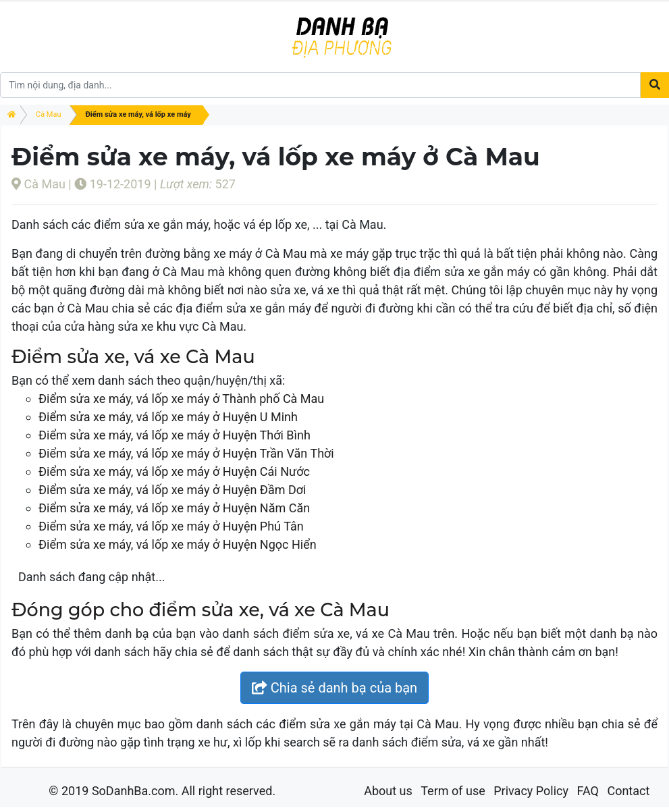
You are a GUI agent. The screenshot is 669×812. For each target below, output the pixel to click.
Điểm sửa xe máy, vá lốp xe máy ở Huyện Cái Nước (174, 471)
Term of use (453, 791)
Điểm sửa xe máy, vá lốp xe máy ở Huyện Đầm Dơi (172, 490)
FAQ (587, 791)
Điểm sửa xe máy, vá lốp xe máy (138, 114)
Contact (628, 791)
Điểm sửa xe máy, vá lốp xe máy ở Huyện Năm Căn (174, 508)
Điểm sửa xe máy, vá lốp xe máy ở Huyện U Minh (168, 417)
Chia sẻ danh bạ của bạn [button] (334, 688)
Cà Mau (49, 114)
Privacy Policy (531, 791)
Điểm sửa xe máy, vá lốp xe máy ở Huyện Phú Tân (171, 526)
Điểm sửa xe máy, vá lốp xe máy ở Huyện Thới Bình (175, 435)
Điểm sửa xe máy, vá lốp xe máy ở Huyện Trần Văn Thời (186, 453)
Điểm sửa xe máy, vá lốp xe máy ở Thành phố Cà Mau (181, 399)
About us (388, 791)
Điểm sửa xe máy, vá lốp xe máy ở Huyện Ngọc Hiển (178, 544)
